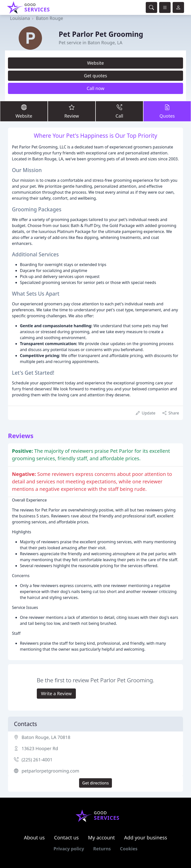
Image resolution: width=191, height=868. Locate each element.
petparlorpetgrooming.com (50, 771)
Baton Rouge (49, 18)
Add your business (146, 838)
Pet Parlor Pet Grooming (101, 34)
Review (72, 111)
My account (101, 838)
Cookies (129, 849)
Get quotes (96, 76)
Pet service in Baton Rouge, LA (91, 43)
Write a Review (56, 693)
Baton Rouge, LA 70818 (46, 737)
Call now (95, 88)
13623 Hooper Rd (40, 748)
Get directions (96, 783)
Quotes (167, 111)
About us (34, 838)
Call (119, 111)
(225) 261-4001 (37, 760)
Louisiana (20, 18)
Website (95, 63)
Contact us (66, 838)
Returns (102, 849)
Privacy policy (69, 849)
